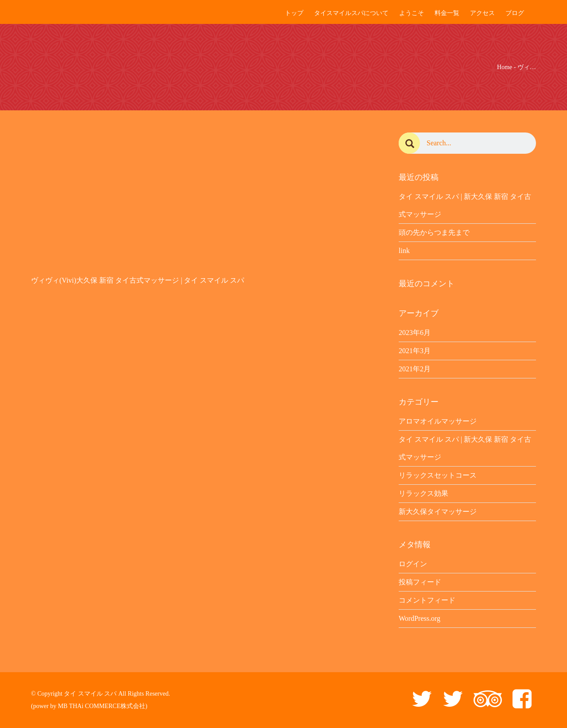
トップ (294, 13)
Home (505, 67)
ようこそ (412, 13)
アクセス (482, 13)
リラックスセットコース (438, 475)
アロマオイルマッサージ (438, 421)
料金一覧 (447, 13)
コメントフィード (427, 600)
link (404, 251)
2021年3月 (415, 351)
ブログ (515, 13)
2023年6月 (415, 333)
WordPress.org (419, 618)
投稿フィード (420, 582)
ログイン (413, 564)
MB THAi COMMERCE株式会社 (102, 706)
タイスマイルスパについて (351, 13)
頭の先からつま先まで (434, 232)
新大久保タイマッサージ (438, 512)
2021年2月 (415, 369)
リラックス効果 (423, 493)
